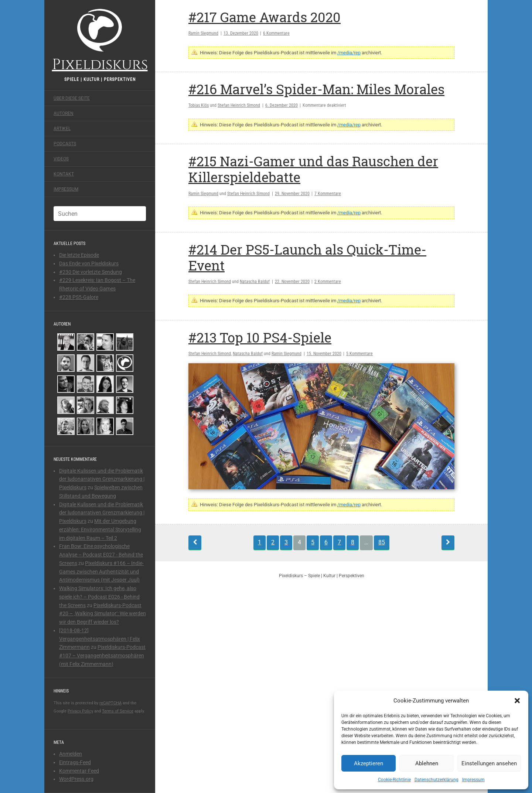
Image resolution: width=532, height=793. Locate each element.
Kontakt (64, 174)
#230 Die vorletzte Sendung (91, 272)
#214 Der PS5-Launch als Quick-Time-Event (307, 257)
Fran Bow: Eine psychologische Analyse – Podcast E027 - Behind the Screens (101, 555)
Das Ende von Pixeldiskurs (89, 263)
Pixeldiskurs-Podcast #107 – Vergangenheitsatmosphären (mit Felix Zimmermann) (102, 656)
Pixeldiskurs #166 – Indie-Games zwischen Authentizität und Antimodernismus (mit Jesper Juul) (101, 572)
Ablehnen (427, 763)
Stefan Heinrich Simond (239, 105)
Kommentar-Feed (79, 771)
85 (382, 542)
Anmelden (71, 754)
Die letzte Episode (79, 255)
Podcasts (65, 144)
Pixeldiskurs (100, 40)
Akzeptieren (369, 763)
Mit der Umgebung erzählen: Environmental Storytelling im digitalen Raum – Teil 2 (100, 530)
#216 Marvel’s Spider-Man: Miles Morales (316, 89)
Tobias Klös (199, 105)
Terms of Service (118, 711)
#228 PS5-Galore (79, 297)
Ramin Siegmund (203, 33)
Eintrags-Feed (75, 762)
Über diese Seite (72, 98)
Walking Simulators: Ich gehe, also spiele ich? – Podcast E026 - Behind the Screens (99, 597)
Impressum (473, 780)
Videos (61, 159)
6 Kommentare (276, 33)
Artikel (62, 129)
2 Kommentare (328, 282)
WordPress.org (76, 779)
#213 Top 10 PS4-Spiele (260, 337)
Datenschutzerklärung (436, 780)
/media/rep (349, 53)
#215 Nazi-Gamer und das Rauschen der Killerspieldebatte (313, 169)
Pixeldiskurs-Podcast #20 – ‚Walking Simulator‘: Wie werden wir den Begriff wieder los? (103, 614)
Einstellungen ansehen (489, 763)
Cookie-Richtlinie (394, 780)
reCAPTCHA (110, 703)
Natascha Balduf (255, 282)
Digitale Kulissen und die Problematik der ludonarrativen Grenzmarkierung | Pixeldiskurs (102, 479)
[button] (517, 701)
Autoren (64, 113)
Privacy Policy (80, 711)
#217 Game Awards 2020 (265, 17)
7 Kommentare (328, 194)
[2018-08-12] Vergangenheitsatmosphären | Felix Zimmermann (100, 639)
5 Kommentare (359, 354)
